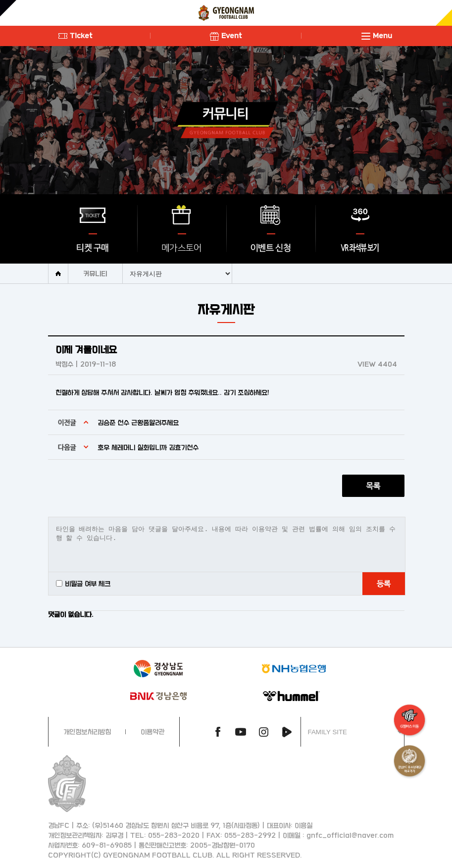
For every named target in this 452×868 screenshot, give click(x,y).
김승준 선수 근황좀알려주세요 (138, 422)
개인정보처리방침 (87, 732)
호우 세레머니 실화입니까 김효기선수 (148, 447)
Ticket (75, 35)
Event (226, 35)
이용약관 (152, 732)
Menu (377, 35)
